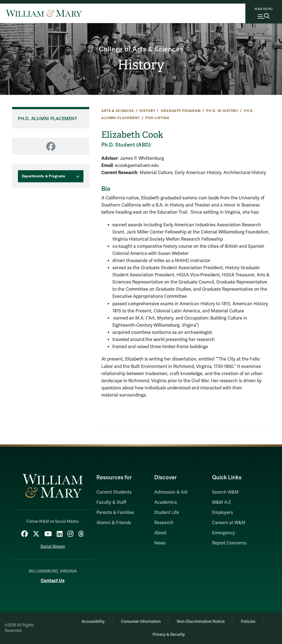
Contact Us (53, 581)
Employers (223, 513)
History (141, 65)
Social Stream (53, 547)
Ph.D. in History (222, 111)
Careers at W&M (229, 523)
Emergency (223, 533)
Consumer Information (141, 622)
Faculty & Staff (111, 502)
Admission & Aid (171, 492)
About (160, 533)
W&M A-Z (222, 502)
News (160, 543)
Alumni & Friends (114, 523)
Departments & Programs (44, 176)
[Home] (44, 13)
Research (164, 523)
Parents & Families (115, 513)
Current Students (114, 492)
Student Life (167, 513)
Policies (248, 622)
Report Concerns (229, 543)
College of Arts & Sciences (141, 49)
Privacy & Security (169, 635)
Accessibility (93, 622)
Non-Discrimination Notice (201, 622)
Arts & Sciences (118, 111)
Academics (166, 502)
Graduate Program (181, 111)
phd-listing (157, 118)
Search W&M (225, 492)
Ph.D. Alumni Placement (48, 119)
